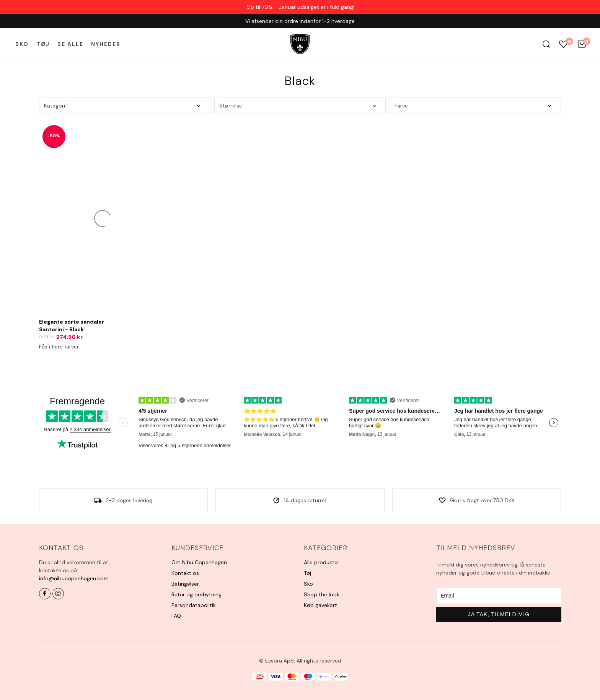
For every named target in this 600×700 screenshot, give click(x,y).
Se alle (70, 44)
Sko (22, 44)
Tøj (43, 44)
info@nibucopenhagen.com (74, 578)
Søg (546, 44)
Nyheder (106, 44)
